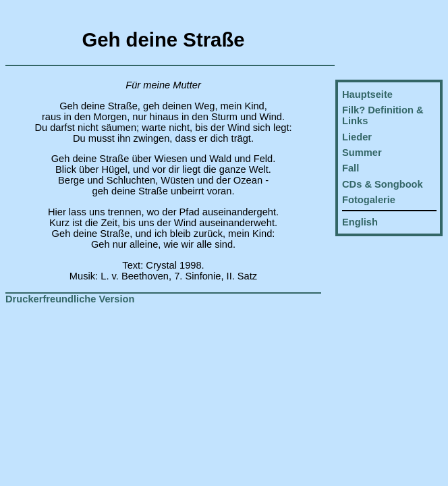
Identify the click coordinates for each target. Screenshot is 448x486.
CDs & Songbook (383, 184)
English (360, 222)
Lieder (357, 137)
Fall (351, 168)
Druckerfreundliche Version (70, 299)
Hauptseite (367, 94)
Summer (362, 153)
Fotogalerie (369, 200)
